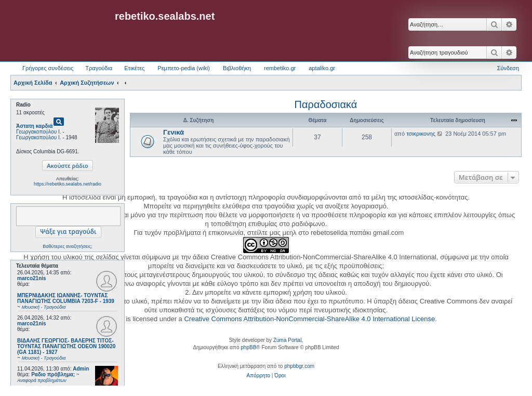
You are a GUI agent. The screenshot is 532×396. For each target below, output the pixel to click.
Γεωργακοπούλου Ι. (39, 132)
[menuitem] (258, 376)
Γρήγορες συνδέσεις (48, 68)
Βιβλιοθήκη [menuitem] (237, 68)
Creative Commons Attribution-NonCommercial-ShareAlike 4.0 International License (309, 319)
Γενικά (174, 132)
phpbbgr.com (299, 366)
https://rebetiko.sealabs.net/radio (68, 184)
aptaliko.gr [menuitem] (322, 68)
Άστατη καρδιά (34, 126)
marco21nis (32, 278)
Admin (81, 369)
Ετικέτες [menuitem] (134, 68)
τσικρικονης (421, 134)
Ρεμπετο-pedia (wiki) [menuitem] (184, 68)
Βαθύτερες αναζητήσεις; (67, 246)
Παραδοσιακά (326, 104)
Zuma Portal (287, 340)
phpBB (248, 347)
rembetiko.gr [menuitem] (280, 68)
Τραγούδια (99, 68)
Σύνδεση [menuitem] (508, 68)
